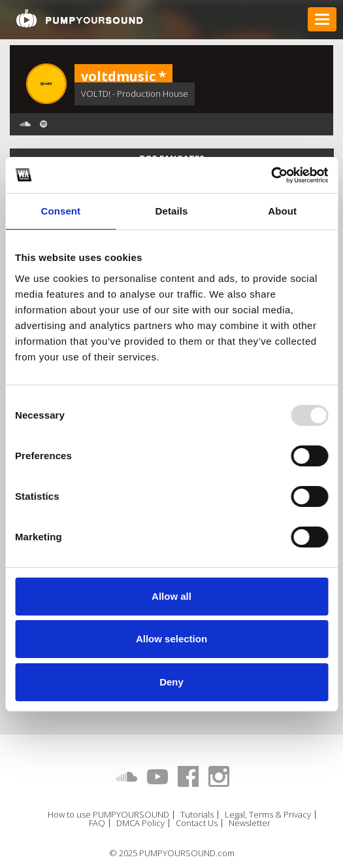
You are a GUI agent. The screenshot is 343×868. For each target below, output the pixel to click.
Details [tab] (172, 211)
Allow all (171, 596)
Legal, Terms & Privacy (268, 815)
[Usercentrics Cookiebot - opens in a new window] (271, 175)
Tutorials (197, 815)
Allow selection (171, 639)
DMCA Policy (140, 823)
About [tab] (282, 211)
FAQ (97, 823)
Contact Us (197, 823)
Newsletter (250, 823)
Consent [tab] (60, 211)
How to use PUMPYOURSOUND (108, 815)
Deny (171, 682)
